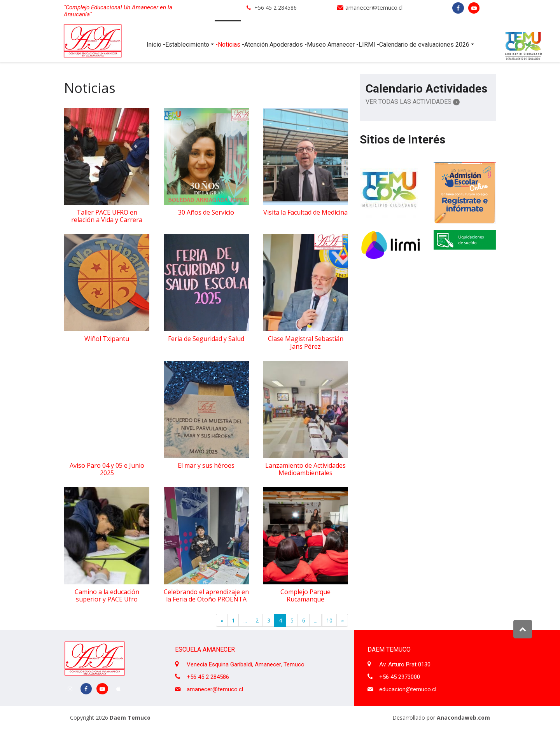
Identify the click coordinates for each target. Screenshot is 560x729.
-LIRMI (366, 45)
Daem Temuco (130, 718)
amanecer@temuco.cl (374, 7)
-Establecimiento (186, 45)
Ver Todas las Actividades (413, 102)
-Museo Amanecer (330, 45)
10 (329, 620)
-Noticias (228, 45)
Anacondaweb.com (463, 718)
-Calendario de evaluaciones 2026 (423, 45)
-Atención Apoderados (272, 45)
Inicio (154, 45)
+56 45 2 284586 (276, 8)
